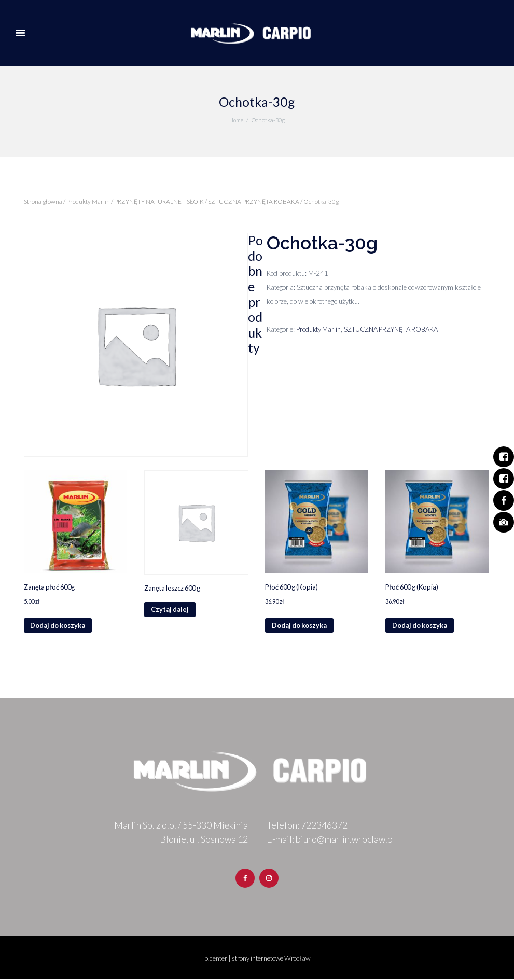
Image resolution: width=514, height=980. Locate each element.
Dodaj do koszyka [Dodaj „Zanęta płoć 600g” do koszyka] (59, 626)
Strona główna (43, 201)
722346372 (324, 825)
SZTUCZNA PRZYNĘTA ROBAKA (254, 201)
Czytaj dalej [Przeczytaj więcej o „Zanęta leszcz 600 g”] (170, 610)
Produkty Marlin (88, 201)
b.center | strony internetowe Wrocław (257, 959)
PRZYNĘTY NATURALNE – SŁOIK (159, 201)
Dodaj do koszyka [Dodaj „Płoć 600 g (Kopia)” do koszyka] (300, 626)
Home (236, 120)
